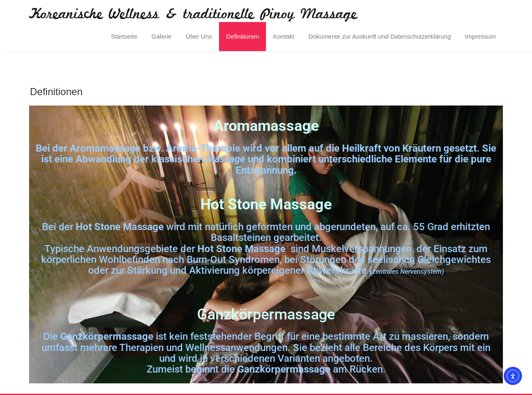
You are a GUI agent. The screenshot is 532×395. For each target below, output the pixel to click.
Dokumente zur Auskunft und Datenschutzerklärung (380, 36)
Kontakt (284, 36)
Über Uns (199, 36)
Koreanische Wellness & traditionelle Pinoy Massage (193, 15)
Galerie (161, 36)
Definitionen (243, 36)
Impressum (480, 36)
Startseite (124, 36)
